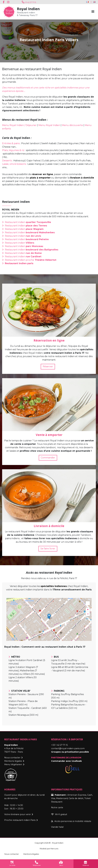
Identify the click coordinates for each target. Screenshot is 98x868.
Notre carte (57, 808)
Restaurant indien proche (31, 260)
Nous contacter (12, 758)
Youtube (13, 2)
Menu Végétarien (13, 764)
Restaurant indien (28, 222)
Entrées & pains (11, 143)
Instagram (9, 2)
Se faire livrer (48, 549)
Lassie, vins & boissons (14, 164)
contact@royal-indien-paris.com (68, 748)
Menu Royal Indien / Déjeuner (19, 125)
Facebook (4, 2)
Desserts (7, 161)
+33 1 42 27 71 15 (59, 745)
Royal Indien (28, 9)
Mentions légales (13, 761)
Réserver (48, 366)
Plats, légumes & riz (13, 150)
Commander (48, 458)
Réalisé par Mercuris (49, 849)
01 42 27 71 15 (30, 2)
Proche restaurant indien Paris (20, 820)
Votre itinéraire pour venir (18, 814)
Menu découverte (72, 125)
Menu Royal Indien (49, 125)
